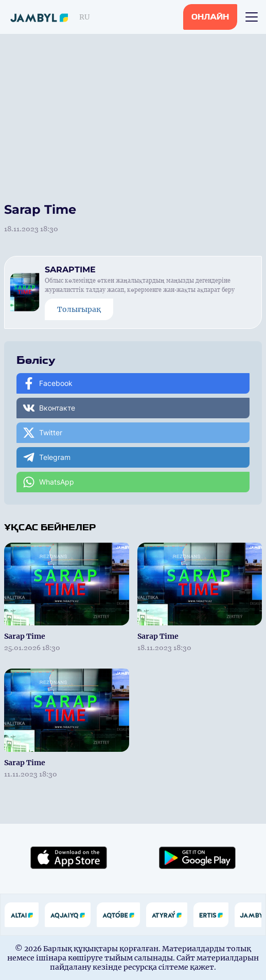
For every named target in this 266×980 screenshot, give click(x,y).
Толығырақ (79, 309)
